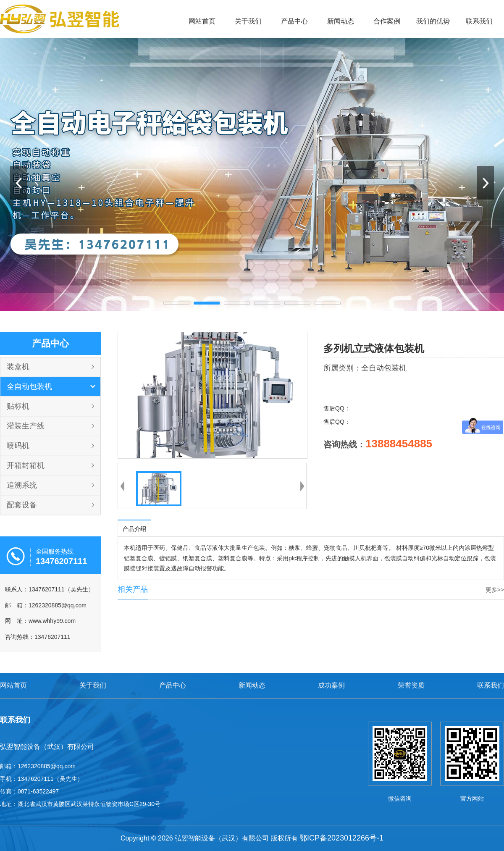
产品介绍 (134, 529)
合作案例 (387, 21)
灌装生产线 (26, 426)
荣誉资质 (411, 685)
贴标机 (18, 406)
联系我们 (479, 21)
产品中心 (294, 21)
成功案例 (331, 685)
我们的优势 (433, 21)
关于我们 (248, 21)
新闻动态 (341, 21)
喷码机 (18, 446)
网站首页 (202, 21)
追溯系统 (22, 485)
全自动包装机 (29, 386)
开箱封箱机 (26, 465)
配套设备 (22, 505)
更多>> (495, 590)
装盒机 (18, 367)
